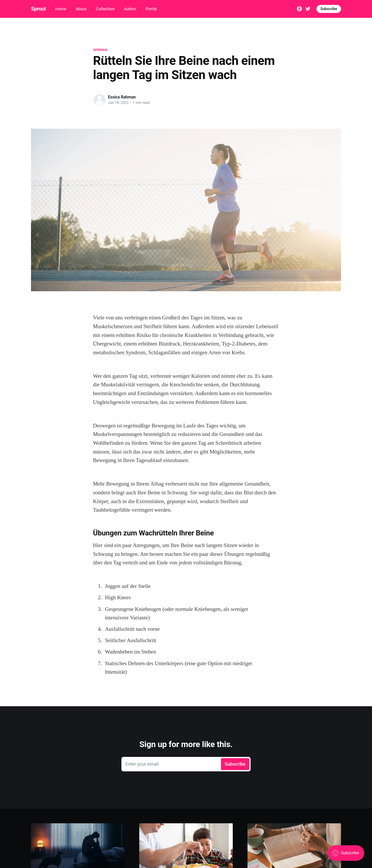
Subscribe (329, 9)
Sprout (38, 9)
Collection (105, 9)
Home (61, 9)
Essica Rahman (122, 97)
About (81, 9)
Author (130, 9)
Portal (151, 9)
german (100, 50)
